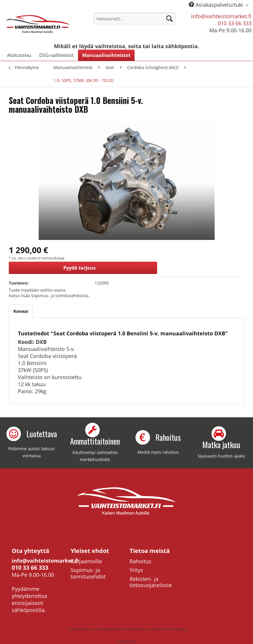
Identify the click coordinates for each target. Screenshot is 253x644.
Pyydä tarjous (79, 268)
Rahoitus (140, 561)
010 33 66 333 (235, 23)
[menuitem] (135, 19)
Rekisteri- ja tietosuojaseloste (151, 582)
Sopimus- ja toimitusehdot (88, 573)
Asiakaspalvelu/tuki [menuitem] (217, 5)
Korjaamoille (86, 561)
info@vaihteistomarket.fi (221, 16)
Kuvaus (21, 311)
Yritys (136, 570)
